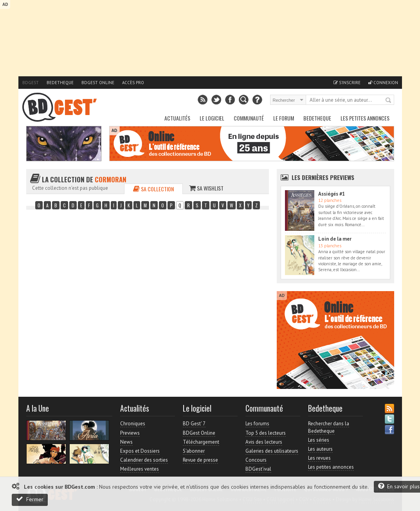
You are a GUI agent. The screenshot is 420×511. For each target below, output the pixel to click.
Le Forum (284, 118)
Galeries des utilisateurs (272, 451)
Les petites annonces (365, 118)
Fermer (30, 499)
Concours (256, 460)
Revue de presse (200, 460)
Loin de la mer (335, 239)
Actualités (177, 118)
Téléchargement (201, 442)
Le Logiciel (212, 118)
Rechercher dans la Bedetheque (329, 427)
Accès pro (133, 83)
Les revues (319, 458)
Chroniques (133, 424)
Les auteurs (320, 449)
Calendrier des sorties (144, 460)
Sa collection (153, 189)
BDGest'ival (258, 469)
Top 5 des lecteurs (266, 433)
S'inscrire (347, 83)
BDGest (31, 83)
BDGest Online (98, 83)
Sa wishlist (206, 188)
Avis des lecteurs (264, 442)
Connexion (383, 83)
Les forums (257, 424)
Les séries (319, 440)
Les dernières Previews (323, 177)
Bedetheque (60, 83)
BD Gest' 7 (194, 424)
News (126, 442)
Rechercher (389, 101)
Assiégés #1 (332, 194)
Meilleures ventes (140, 469)
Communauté (249, 118)
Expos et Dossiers (140, 451)
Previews (130, 433)
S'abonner (194, 451)
